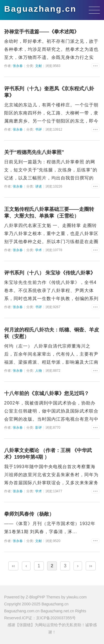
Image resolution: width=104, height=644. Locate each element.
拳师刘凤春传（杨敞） (29, 514)
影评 (39, 428)
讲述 (39, 186)
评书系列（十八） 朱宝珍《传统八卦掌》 (50, 273)
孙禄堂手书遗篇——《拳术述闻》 (42, 32)
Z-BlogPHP (35, 597)
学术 (39, 250)
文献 (39, 66)
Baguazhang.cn (40, 9)
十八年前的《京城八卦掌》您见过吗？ (47, 393)
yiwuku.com (76, 597)
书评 (39, 129)
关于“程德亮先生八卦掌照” (34, 152)
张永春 (18, 66)
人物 (39, 371)
